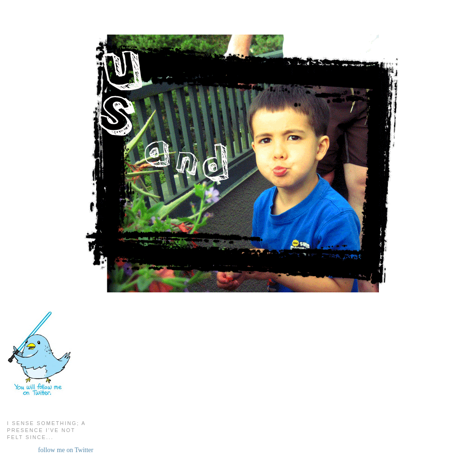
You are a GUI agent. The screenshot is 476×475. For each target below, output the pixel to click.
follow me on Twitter (66, 450)
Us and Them (238, 33)
